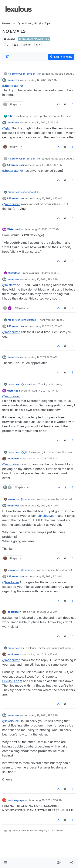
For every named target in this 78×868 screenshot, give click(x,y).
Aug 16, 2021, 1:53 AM (49, 198)
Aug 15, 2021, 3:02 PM (49, 165)
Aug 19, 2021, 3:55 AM (44, 612)
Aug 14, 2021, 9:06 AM (45, 122)
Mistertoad (13, 229)
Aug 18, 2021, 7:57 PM (44, 458)
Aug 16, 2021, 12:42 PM (45, 279)
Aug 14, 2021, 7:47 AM (44, 80)
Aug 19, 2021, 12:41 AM (45, 506)
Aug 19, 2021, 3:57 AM (44, 654)
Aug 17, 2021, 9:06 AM (44, 357)
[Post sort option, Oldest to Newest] (7, 57)
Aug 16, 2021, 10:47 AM (46, 229)
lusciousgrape (15, 800)
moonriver (13, 80)
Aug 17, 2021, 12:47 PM (45, 391)
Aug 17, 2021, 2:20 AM (49, 326)
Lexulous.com (47, 516)
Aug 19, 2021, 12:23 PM (45, 715)
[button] (5, 863)
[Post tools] (73, 104)
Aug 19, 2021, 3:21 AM (49, 576)
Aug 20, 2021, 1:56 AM (49, 800)
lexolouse (13, 458)
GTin (10, 116)
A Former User (16, 74)
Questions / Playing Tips (34, 39)
